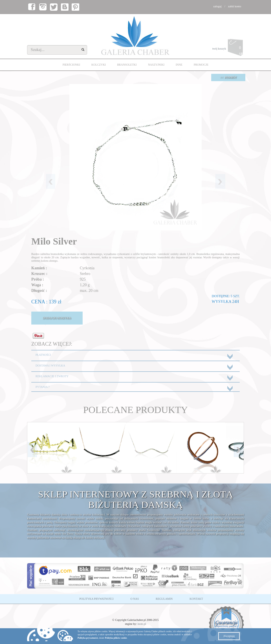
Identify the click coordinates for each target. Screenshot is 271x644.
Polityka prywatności (88, 638)
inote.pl (142, 624)
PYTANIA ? (42, 387)
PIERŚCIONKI (71, 65)
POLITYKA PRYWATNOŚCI (96, 599)
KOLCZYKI (99, 65)
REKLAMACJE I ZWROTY (52, 376)
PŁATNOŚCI (43, 355)
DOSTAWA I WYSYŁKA (50, 366)
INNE (179, 65)
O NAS (135, 599)
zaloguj (217, 6)
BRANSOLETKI (127, 65)
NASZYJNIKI (156, 65)
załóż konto (235, 6)
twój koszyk (228, 49)
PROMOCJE (201, 65)
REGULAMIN (164, 599)
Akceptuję (229, 636)
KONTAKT (196, 599)
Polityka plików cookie (116, 638)
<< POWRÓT (228, 77)
